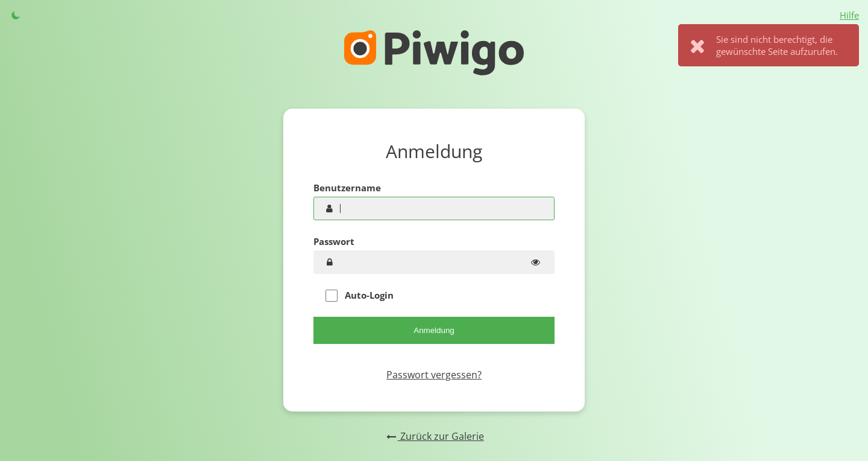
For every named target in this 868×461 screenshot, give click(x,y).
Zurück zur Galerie (434, 436)
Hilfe (849, 15)
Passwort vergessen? (434, 375)
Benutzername (347, 188)
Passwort (334, 241)
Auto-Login (360, 295)
